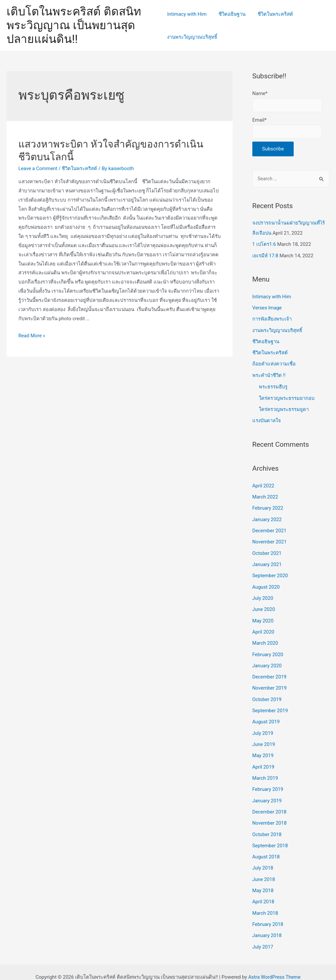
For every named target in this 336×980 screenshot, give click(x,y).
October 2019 (267, 693)
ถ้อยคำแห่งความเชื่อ (274, 363)
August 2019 (266, 715)
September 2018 (270, 837)
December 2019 (270, 671)
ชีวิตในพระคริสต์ (271, 14)
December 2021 (270, 527)
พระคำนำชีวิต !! (269, 373)
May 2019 (263, 749)
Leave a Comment (38, 168)
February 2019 (268, 782)
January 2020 (267, 660)
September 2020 (270, 572)
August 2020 (266, 582)
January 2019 (267, 793)
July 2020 (263, 594)
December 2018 (270, 804)
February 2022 (268, 505)
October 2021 (267, 549)
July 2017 (263, 936)
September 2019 (270, 704)
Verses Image (267, 307)
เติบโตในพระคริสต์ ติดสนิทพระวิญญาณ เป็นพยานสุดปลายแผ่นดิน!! (74, 25)
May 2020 (263, 616)
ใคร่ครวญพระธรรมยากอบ (287, 396)
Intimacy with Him (187, 14)
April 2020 (263, 627)
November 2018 (270, 815)
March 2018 (265, 903)
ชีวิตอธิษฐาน (230, 14)
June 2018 (264, 870)
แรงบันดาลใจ (267, 418)
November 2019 (270, 682)
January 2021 (267, 560)
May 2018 (263, 881)
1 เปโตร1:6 (264, 244)
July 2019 (263, 726)
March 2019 (265, 771)
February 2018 (268, 914)
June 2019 (264, 737)
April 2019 (263, 759)
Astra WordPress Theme (274, 967)
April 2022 (263, 483)
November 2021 (270, 538)
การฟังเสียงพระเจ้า (272, 318)
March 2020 (265, 638)
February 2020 (268, 649)
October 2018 (267, 826)
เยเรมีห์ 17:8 (265, 255)
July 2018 (263, 859)
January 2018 (267, 926)
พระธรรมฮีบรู (273, 385)
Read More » (32, 336)
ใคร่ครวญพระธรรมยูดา (284, 407)
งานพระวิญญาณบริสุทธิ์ (192, 37)
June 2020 (264, 605)
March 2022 (265, 494)
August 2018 (266, 848)
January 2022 (267, 516)
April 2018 (263, 892)
